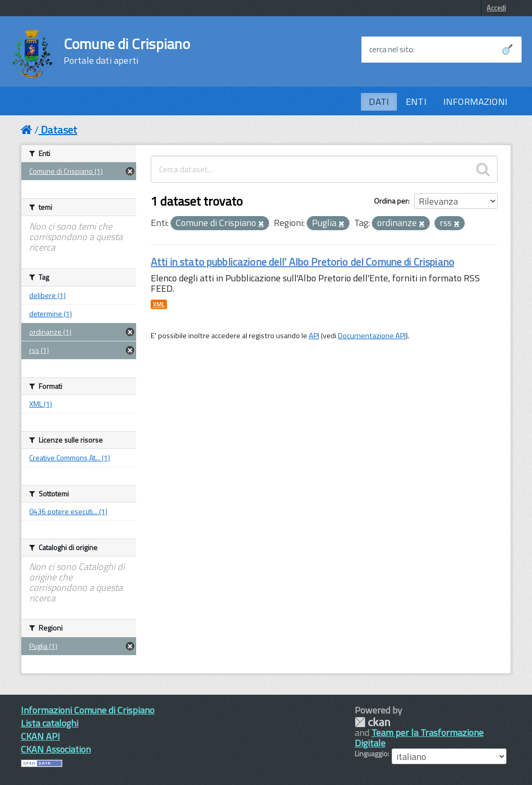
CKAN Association (56, 749)
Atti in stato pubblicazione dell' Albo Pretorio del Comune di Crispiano (303, 262)
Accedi (496, 8)
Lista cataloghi (50, 723)
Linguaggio (371, 754)
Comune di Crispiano (127, 51)
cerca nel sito (391, 50)
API (314, 336)
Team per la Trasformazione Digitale (419, 738)
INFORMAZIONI (475, 102)
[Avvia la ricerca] (507, 50)
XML (159, 304)
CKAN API (40, 736)
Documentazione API (372, 336)
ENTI (416, 102)
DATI (379, 102)
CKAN (372, 722)
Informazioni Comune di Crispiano (88, 710)
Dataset (59, 130)
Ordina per (391, 201)
